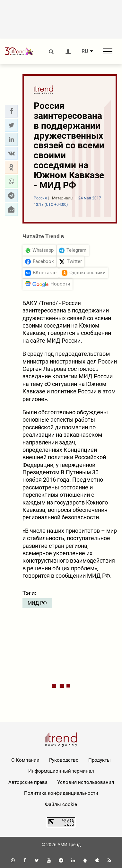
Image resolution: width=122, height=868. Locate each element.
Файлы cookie (61, 804)
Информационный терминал (61, 771)
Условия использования (86, 782)
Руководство (64, 760)
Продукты (100, 760)
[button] (11, 111)
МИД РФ (37, 603)
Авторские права (28, 782)
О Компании (25, 760)
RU (85, 51)
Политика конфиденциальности (61, 793)
